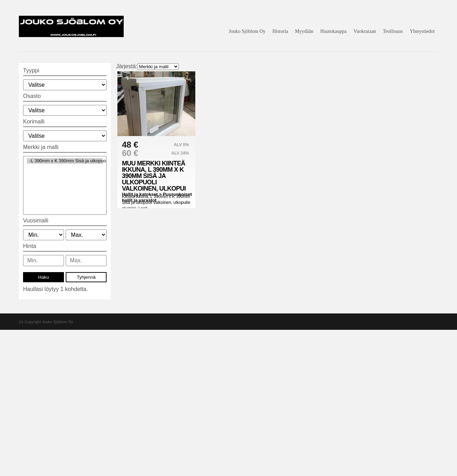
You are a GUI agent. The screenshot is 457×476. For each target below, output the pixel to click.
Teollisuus (393, 31)
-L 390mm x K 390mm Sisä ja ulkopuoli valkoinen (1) (65, 161)
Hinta (30, 246)
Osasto (32, 96)
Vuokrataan (365, 31)
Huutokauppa (333, 31)
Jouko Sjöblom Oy (247, 31)
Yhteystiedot (422, 31)
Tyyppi (31, 70)
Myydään (304, 31)
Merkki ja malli (41, 147)
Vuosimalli (36, 221)
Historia (280, 31)
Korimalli (34, 122)
